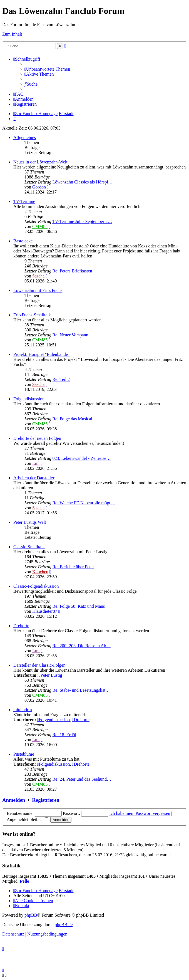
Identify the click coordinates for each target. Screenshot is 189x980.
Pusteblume (24, 754)
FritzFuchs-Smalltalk (32, 315)
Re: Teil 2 (61, 379)
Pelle (25, 881)
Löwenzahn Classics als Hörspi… (82, 182)
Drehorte (21, 626)
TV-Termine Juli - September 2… (82, 221)
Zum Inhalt (12, 34)
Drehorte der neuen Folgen (37, 438)
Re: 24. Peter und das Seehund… (82, 779)
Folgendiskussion (29, 399)
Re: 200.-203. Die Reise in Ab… (81, 646)
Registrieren (46, 800)
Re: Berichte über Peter (73, 567)
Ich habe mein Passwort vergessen (140, 813)
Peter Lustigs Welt (30, 522)
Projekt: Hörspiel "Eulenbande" (41, 354)
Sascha (38, 276)
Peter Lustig (51, 675)
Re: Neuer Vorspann (70, 335)
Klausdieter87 (45, 611)
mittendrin (23, 710)
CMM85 (40, 226)
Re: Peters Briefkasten (72, 271)
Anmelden (14, 800)
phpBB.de (64, 925)
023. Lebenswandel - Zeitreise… (81, 458)
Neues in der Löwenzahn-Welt (40, 162)
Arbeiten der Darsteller (34, 478)
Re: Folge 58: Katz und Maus (79, 606)
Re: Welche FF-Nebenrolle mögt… (84, 503)
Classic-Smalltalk (29, 547)
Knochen (40, 572)
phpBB (31, 915)
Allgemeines (25, 137)
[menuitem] (47, 69)
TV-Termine (24, 201)
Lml (36, 463)
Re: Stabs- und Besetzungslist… (81, 690)
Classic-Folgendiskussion (36, 586)
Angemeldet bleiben (28, 819)
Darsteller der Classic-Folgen (39, 665)
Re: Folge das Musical (72, 419)
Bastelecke (23, 241)
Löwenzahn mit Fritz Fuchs (38, 290)
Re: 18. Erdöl (64, 735)
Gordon (39, 187)
